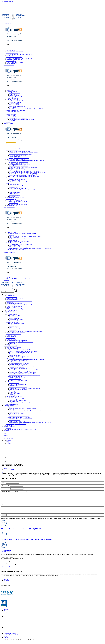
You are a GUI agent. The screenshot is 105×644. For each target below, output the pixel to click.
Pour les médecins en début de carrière (16, 110)
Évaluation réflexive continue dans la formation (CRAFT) (23, 174)
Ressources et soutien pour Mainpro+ (18, 186)
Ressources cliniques (11, 199)
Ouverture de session (8, 438)
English (5, 433)
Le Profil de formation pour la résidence (19, 166)
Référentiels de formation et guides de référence (18, 163)
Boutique (9, 443)
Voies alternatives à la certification (18, 155)
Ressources (6, 280)
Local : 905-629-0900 (7, 542)
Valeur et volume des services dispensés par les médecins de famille (25, 236)
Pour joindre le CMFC (9, 470)
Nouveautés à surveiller (15, 180)
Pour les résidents (11, 115)
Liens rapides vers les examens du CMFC (19, 158)
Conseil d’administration (12, 53)
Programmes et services (15, 102)
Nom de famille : (6, 486)
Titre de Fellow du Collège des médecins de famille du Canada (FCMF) (26, 109)
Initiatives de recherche (15, 246)
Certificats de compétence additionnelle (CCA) (20, 154)
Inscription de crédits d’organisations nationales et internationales (25, 190)
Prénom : (4, 483)
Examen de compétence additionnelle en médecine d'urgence (24, 153)
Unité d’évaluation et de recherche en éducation (21, 244)
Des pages (6, 580)
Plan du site (6, 640)
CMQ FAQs (12, 196)
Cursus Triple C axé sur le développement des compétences (23, 167)
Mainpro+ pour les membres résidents (18, 188)
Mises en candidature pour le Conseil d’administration (19, 54)
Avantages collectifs (14, 104)
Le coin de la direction (12, 50)
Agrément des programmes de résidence (16, 159)
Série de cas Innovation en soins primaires (19, 242)
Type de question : (6, 492)
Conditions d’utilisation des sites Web (12, 637)
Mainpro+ (9, 183)
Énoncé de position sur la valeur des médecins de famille (23, 234)
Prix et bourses (13, 107)
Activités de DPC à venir (12, 206)
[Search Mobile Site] (7, 292)
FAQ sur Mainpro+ (14, 194)
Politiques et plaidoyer (12, 232)
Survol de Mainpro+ (14, 184)
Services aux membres (9, 65)
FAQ (8, 442)
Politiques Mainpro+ (14, 187)
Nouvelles (9, 277)
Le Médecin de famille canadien (17, 106)
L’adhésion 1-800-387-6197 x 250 (43, 542)
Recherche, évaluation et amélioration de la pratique (19, 243)
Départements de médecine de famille (18, 182)
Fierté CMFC (13, 121)
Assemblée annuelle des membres (14, 57)
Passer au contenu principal (7, 1)
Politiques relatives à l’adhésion (17, 97)
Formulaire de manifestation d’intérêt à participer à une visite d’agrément (27, 161)
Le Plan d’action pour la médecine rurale (16, 249)
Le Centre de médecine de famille (17, 239)
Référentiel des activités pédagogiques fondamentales (22, 175)
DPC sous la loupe (14, 203)
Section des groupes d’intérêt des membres (17, 118)
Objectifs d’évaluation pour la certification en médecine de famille (25, 171)
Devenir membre (10, 90)
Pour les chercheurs (11, 114)
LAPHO (5, 638)
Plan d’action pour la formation (14, 149)
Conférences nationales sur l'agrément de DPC (20, 204)
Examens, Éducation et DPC (10, 123)
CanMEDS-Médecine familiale (17, 169)
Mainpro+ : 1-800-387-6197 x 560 (23, 542)
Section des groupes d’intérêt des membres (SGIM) (22, 119)
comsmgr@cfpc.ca (10, 562)
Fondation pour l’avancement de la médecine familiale (19, 58)
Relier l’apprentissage (15, 192)
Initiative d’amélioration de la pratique (19, 247)
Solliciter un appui (14, 240)
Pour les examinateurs (12, 113)
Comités (8, 122)
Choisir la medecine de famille (17, 101)
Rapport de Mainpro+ (15, 195)
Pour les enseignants (11, 117)
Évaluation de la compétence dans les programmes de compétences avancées (27, 173)
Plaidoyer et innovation (9, 207)
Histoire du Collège (11, 61)
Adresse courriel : (6, 489)
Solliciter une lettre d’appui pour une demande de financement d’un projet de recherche (30, 248)
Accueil (5, 468)
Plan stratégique (10, 56)
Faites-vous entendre (14, 238)
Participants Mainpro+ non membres (18, 191)
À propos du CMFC (8, 24)
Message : (4, 507)
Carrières (9, 441)
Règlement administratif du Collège (15, 62)
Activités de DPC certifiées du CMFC (15, 198)
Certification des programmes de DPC (15, 200)
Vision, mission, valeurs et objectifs (15, 52)
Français (6, 436)
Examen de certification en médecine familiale (20, 151)
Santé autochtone (11, 251)
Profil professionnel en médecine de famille (20, 165)
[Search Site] (7, 21)
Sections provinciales (11, 64)
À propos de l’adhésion (12, 92)
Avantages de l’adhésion (12, 100)
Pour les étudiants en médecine (14, 111)
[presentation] (13, 512)
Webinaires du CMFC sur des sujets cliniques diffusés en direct (21, 279)
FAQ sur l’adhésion (14, 96)
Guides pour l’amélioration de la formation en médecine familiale (25, 177)
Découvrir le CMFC (14, 105)
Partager (3, 472)
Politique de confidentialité (10, 636)
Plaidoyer (12, 235)
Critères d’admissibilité (15, 93)
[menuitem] (54, 436)
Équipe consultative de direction (14, 60)
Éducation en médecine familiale (14, 178)
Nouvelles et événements (9, 252)
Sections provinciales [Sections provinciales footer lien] (6, 569)
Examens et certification (12, 150)
